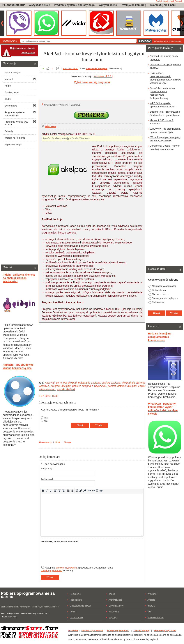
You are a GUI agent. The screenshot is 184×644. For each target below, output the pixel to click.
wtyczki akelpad (66, 389)
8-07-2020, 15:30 (70, 68)
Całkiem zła (158, 302)
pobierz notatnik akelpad (122, 386)
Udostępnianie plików (80, 606)
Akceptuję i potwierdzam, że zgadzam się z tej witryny (77, 569)
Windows (64, 105)
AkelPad (50, 383)
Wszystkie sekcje (39, 5)
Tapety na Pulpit (13, 144)
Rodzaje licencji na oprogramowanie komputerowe (160, 337)
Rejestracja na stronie (23, 48)
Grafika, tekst (51, 105)
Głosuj (80, 425)
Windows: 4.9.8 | (103, 76)
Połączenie (75, 594)
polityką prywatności (51, 570)
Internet (9, 79)
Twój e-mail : (47, 479)
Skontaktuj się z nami (163, 5)
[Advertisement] (92, 91)
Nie (46, 421)
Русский (179, 1)
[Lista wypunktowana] (68, 491)
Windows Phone (156, 618)
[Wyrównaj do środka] (60, 491)
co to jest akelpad (66, 383)
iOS (149, 612)
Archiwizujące (115, 600)
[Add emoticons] (77, 491)
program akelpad (61, 386)
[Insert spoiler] (97, 491)
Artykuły (9, 131)
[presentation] (69, 553)
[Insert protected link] (85, 491)
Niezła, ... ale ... (160, 294)
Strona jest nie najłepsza (165, 298)
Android (151, 600)
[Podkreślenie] (51, 491)
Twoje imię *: (47, 469)
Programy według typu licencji (16, 123)
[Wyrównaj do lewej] (56, 491)
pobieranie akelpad (89, 383)
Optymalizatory (116, 606)
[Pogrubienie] (43, 491)
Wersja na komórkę (134, 5)
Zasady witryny (13, 72)
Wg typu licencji (108, 5)
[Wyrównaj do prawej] (63, 491)
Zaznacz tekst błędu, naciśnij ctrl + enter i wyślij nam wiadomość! (30, 607)
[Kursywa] (47, 491)
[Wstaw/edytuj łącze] (81, 491)
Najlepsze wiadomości (164, 286)
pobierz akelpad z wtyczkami (89, 386)
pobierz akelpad (111, 383)
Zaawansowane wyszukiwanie (168, 41)
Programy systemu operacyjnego (74, 5)
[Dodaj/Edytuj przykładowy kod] (93, 491)
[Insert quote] (90, 491)
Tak (46, 418)
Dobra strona (159, 290)
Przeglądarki (76, 600)
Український (169, 1)
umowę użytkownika (67, 568)
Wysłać (50, 577)
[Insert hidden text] (101, 491)
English (159, 1)
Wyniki (99, 425)
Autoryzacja (28, 53)
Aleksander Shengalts (97, 68)
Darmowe (75, 105)
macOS (151, 606)
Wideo (8, 99)
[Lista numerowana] (72, 491)
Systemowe (11, 106)
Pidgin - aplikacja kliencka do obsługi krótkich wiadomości (19, 278)
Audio (8, 86)
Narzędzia (114, 612)
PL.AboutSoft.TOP (14, 5)
